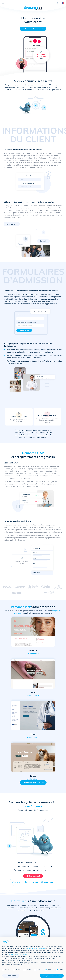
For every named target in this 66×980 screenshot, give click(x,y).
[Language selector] (62, 3)
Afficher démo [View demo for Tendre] (32, 779)
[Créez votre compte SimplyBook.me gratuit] (33, 29)
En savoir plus (12, 224)
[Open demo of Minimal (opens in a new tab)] (33, 632)
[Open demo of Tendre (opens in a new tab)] (33, 757)
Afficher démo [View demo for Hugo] (32, 737)
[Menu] (3, 3)
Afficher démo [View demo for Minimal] (32, 654)
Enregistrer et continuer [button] (52, 976)
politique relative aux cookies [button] (17, 954)
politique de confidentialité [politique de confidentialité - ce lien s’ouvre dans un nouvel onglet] (36, 948)
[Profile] (58, 3)
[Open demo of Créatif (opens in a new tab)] (33, 674)
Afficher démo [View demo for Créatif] (32, 695)
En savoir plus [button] (11, 976)
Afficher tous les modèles (32, 783)
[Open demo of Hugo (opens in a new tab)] (33, 716)
